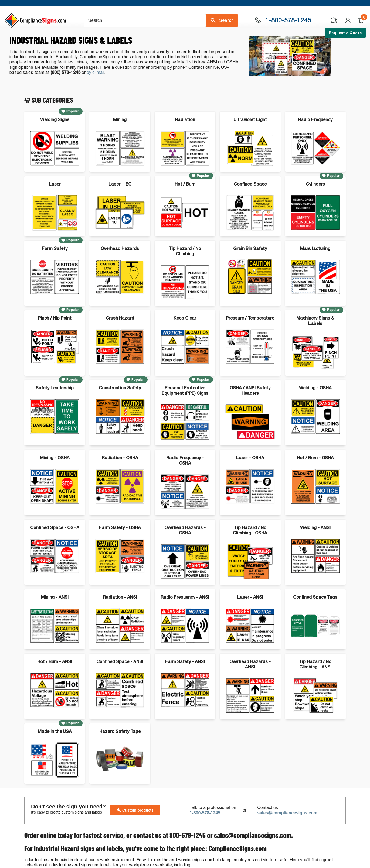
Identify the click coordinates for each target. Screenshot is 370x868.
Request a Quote (345, 33)
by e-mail (95, 95)
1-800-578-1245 (205, 835)
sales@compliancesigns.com (287, 835)
